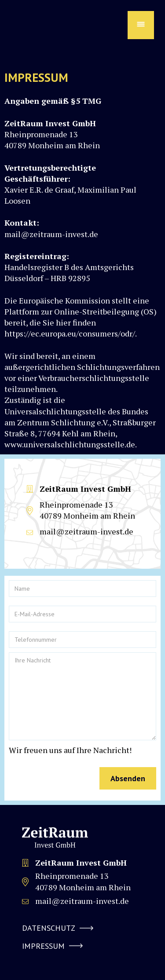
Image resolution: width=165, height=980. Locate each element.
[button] (141, 25)
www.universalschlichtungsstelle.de (70, 444)
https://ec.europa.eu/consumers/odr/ (70, 333)
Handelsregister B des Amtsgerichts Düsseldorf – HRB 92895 (69, 267)
